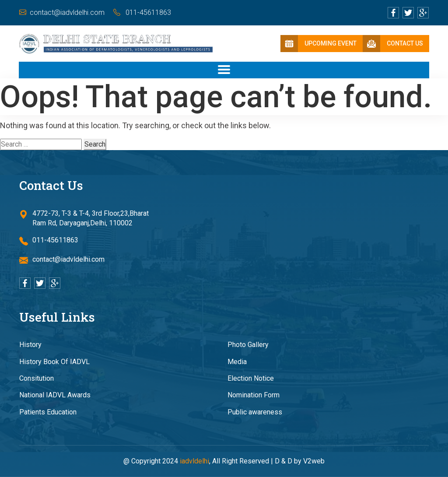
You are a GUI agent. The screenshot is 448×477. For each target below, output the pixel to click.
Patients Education (48, 412)
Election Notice (251, 378)
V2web (314, 461)
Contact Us (393, 44)
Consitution (37, 378)
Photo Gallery (248, 345)
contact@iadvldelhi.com (62, 12)
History (30, 345)
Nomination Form (254, 395)
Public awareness (255, 412)
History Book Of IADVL (54, 362)
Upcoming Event (318, 44)
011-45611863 (142, 12)
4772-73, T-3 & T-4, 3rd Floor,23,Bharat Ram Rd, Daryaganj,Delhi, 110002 (84, 219)
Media (237, 362)
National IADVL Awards (55, 395)
